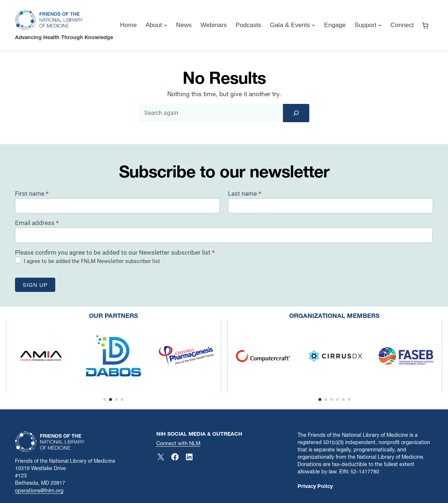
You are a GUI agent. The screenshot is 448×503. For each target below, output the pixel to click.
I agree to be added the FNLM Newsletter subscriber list (87, 261)
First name (32, 194)
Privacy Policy (315, 486)
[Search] (296, 113)
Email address (37, 223)
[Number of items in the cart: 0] (425, 25)
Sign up (35, 285)
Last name (245, 194)
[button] (105, 399)
